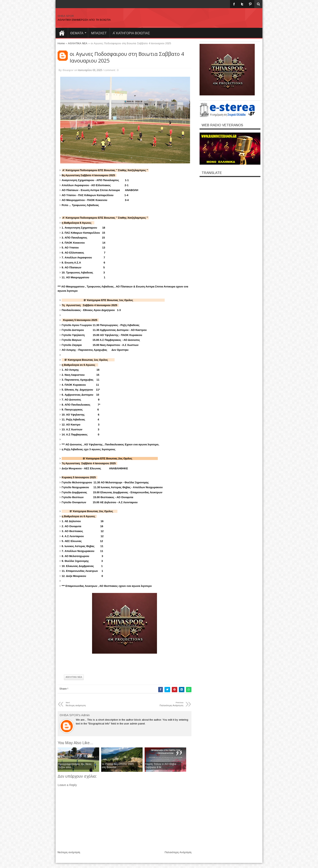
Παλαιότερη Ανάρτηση (178, 852)
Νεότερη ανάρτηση (69, 852)
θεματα (77, 33)
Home (62, 33)
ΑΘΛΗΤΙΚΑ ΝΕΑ (74, 677)
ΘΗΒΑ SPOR (66, 16)
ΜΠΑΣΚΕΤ (99, 33)
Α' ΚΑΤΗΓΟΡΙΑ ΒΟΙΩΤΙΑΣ (131, 33)
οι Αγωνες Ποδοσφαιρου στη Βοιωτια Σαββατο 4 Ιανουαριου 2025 (127, 57)
